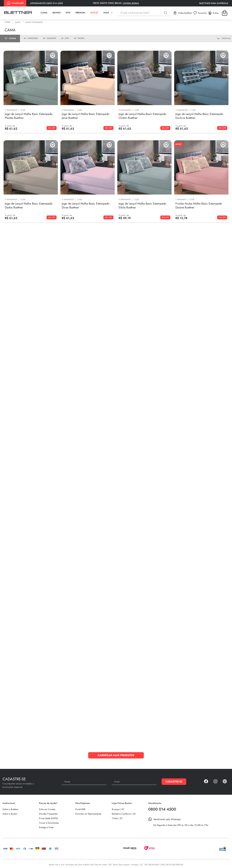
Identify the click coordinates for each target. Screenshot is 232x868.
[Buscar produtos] (166, 13)
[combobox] (144, 13)
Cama (18, 22)
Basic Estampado (34, 22)
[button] (30, 38)
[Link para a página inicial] (8, 22)
